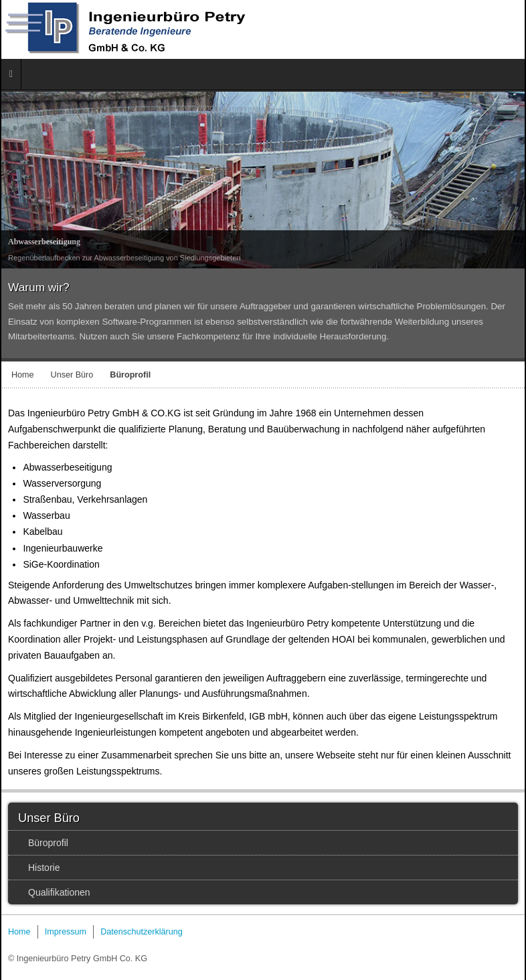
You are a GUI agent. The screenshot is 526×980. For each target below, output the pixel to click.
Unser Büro (72, 375)
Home (23, 375)
